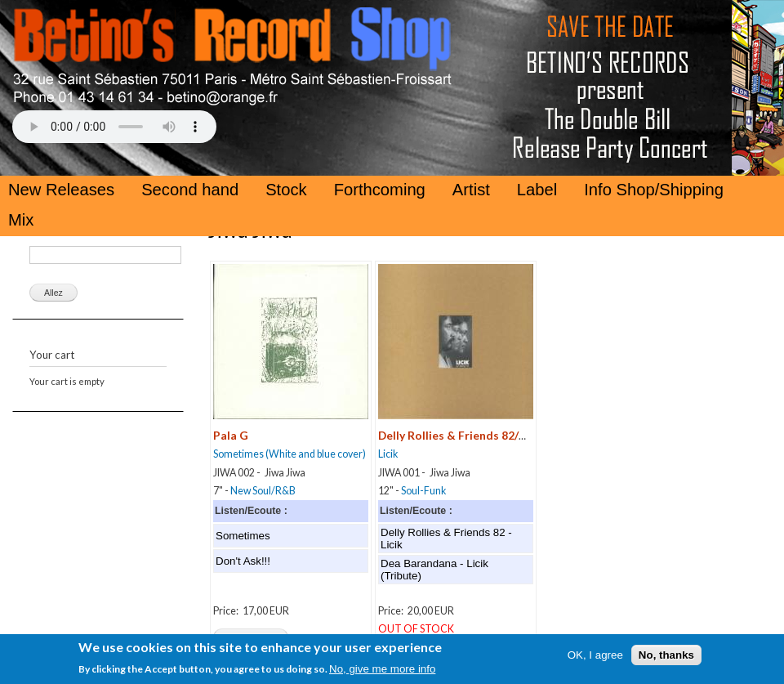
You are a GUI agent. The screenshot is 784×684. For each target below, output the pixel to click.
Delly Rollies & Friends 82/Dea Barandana (490, 435)
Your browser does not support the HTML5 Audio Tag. (114, 127)
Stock (286, 190)
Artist (471, 190)
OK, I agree (595, 658)
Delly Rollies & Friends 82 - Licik (446, 539)
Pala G (231, 435)
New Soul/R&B (263, 491)
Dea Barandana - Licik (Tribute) (434, 570)
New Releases (61, 190)
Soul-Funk (423, 491)
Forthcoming (380, 190)
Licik (388, 454)
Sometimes (243, 536)
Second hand (190, 190)
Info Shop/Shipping (654, 190)
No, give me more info (382, 672)
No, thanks (666, 658)
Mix (21, 220)
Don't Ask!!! (243, 561)
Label (537, 190)
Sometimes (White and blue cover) (290, 454)
